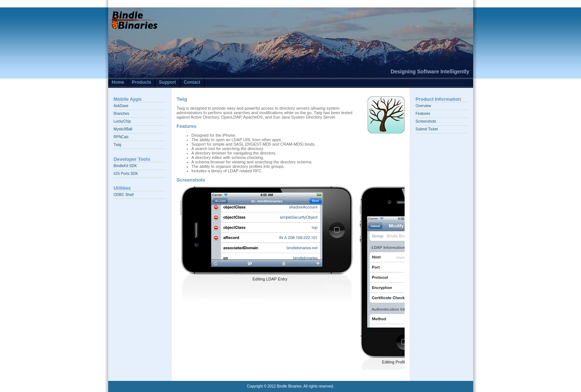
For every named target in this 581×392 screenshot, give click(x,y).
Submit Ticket (427, 129)
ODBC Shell (124, 195)
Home (118, 82)
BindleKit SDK (125, 166)
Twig (118, 145)
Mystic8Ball (123, 129)
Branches (122, 114)
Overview (424, 106)
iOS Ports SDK (126, 174)
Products (142, 82)
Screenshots (426, 121)
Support (167, 82)
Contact (192, 82)
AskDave (121, 106)
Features (423, 114)
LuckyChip (122, 121)
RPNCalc (121, 137)
